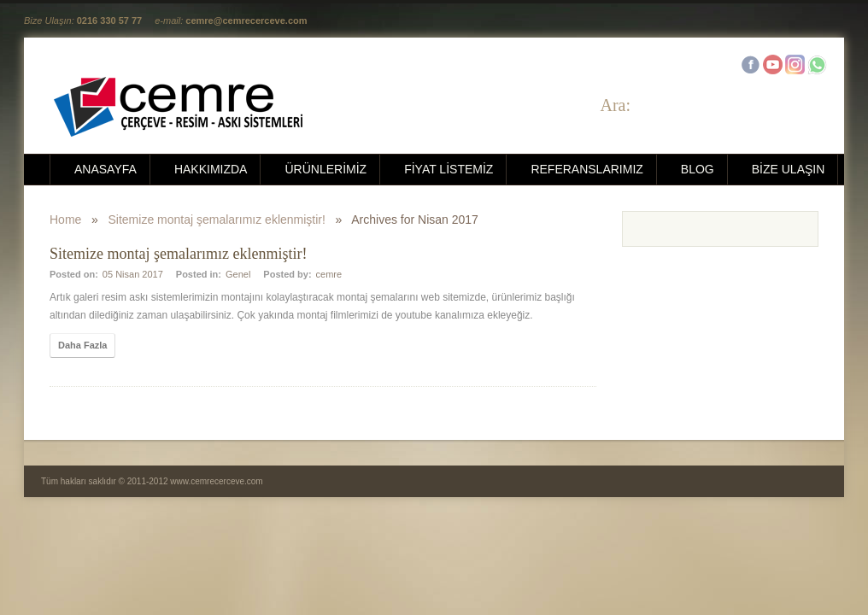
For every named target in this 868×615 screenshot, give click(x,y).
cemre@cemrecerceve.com (246, 20)
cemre (329, 274)
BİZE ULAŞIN (789, 169)
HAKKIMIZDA (211, 169)
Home (65, 220)
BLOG (698, 169)
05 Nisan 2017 (133, 274)
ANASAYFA (106, 169)
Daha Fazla (82, 345)
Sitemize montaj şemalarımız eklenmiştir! (217, 220)
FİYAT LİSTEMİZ (449, 169)
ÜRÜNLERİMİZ (325, 169)
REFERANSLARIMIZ (586, 169)
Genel (238, 274)
